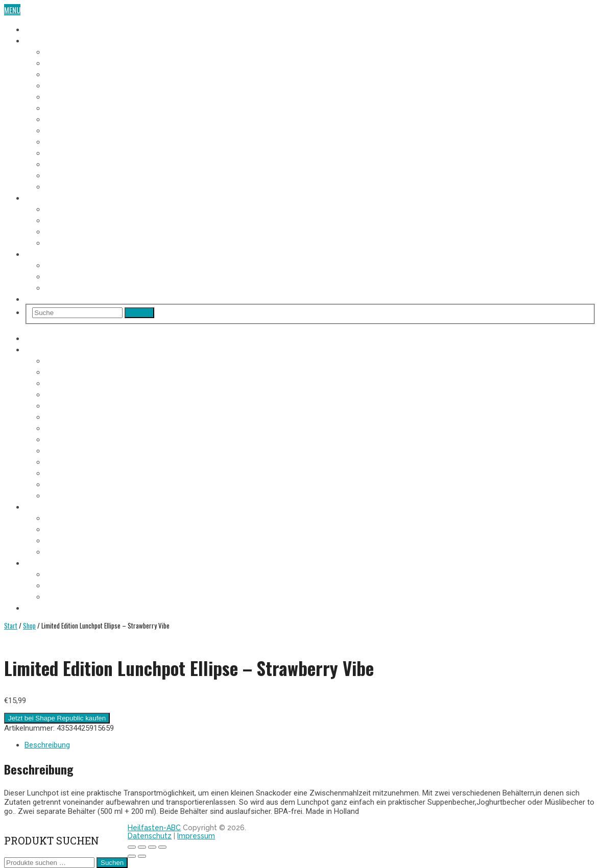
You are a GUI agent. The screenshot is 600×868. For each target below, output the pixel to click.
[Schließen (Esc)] (162, 847)
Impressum (196, 836)
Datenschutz (150, 836)
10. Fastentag (67, 152)
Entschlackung (70, 242)
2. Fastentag (65, 62)
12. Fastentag (67, 175)
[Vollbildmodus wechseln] (142, 847)
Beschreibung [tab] (47, 745)
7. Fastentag (65, 118)
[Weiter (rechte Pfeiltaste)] (142, 856)
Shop (33, 298)
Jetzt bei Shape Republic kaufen (57, 718)
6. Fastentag (65, 107)
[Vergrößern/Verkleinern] (132, 847)
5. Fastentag (65, 96)
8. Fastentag (65, 130)
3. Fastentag (65, 74)
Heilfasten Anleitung (59, 197)
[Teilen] (152, 847)
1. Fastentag (65, 51)
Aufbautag (62, 186)
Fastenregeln (67, 220)
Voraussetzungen (74, 208)
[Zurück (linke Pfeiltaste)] (132, 856)
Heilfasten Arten (72, 231)
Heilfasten (42, 29)
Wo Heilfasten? (70, 264)
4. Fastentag (65, 85)
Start (11, 625)
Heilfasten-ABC (154, 828)
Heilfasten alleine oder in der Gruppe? (107, 276)
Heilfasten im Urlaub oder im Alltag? (105, 287)
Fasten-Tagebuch (52, 40)
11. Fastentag (66, 163)
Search (139, 313)
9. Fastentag (65, 141)
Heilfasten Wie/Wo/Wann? (66, 253)
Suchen (112, 863)
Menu (12, 10)
